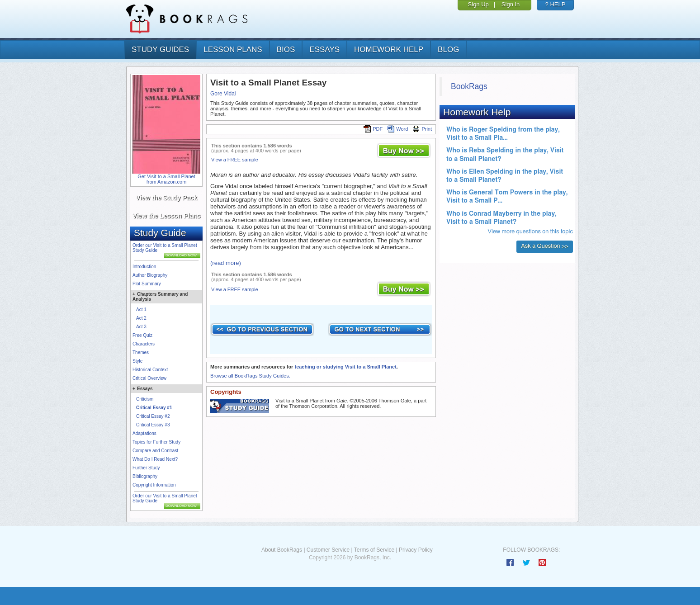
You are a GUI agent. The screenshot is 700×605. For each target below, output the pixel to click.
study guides (160, 50)
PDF (373, 129)
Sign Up (478, 4)
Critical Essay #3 (153, 425)
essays (324, 50)
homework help (389, 50)
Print (422, 129)
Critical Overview (149, 378)
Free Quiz (142, 335)
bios (286, 50)
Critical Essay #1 (154, 408)
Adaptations (144, 433)
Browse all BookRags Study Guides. (250, 376)
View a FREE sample (235, 160)
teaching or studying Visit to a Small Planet (345, 367)
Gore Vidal (223, 94)
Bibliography (145, 476)
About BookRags (282, 550)
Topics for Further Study (156, 442)
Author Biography (150, 275)
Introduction (144, 267)
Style (137, 361)
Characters (144, 344)
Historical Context (150, 370)
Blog (448, 50)
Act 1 (141, 310)
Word (397, 129)
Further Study (146, 468)
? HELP (556, 4)
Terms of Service (374, 550)
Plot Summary (147, 284)
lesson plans (233, 50)
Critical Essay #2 (153, 416)
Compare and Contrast (155, 451)
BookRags (469, 86)
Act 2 (141, 318)
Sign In (511, 4)
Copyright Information (154, 485)
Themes (141, 352)
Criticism (145, 399)
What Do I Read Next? (155, 459)
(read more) (226, 263)
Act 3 (141, 327)
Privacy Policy (416, 550)
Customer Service (328, 550)
